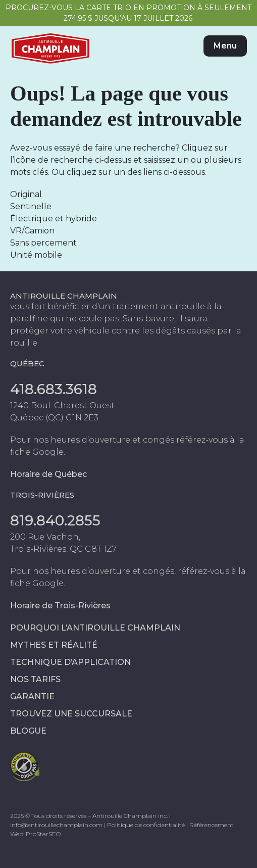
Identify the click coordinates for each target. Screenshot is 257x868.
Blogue (28, 731)
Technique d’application (70, 662)
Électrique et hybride (54, 219)
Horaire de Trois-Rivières (60, 606)
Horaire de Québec (48, 474)
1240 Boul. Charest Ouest (62, 405)
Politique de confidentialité (146, 825)
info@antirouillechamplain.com (56, 825)
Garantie (32, 696)
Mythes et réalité (54, 645)
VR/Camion (32, 231)
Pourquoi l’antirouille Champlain (95, 628)
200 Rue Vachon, (45, 537)
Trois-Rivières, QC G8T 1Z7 (63, 549)
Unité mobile (36, 255)
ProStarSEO (43, 834)
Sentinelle (31, 206)
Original (26, 194)
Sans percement (43, 243)
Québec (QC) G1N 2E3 (54, 418)
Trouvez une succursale (71, 714)
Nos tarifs (35, 679)
